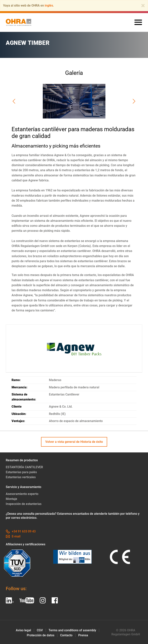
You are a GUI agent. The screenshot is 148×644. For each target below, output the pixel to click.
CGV (40, 630)
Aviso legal (23, 630)
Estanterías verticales (21, 477)
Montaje (11, 499)
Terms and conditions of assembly (72, 630)
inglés (49, 5)
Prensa (83, 635)
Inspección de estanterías (24, 504)
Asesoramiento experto (22, 494)
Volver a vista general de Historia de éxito (74, 442)
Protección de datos (41, 635)
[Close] (143, 6)
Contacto (66, 635)
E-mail (13, 536)
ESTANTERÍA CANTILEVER (24, 467)
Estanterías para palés (21, 472)
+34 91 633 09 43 (21, 531)
